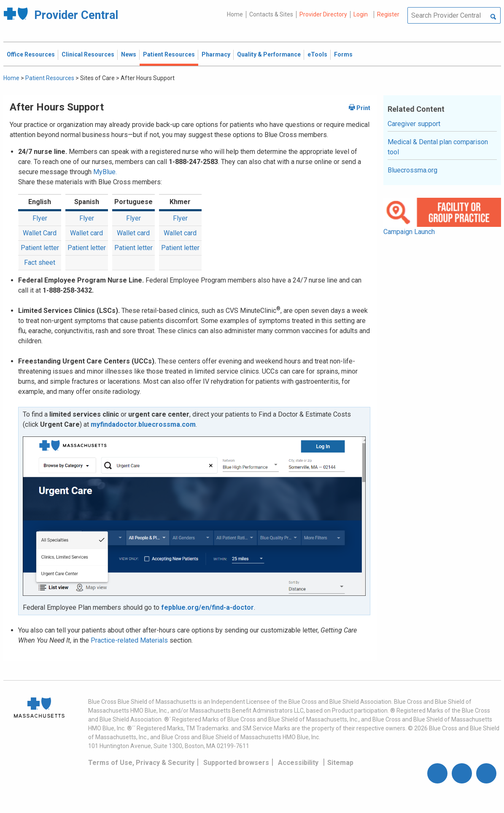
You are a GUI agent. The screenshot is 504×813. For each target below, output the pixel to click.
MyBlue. (105, 172)
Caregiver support (414, 124)
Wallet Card (40, 233)
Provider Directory (323, 14)
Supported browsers (236, 763)
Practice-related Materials (129, 640)
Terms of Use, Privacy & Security (141, 763)
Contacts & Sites (271, 14)
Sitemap (340, 763)
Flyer (40, 218)
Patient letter (40, 248)
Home (235, 14)
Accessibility (298, 763)
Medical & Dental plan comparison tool (438, 147)
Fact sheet (40, 262)
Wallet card (86, 233)
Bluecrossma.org (412, 170)
